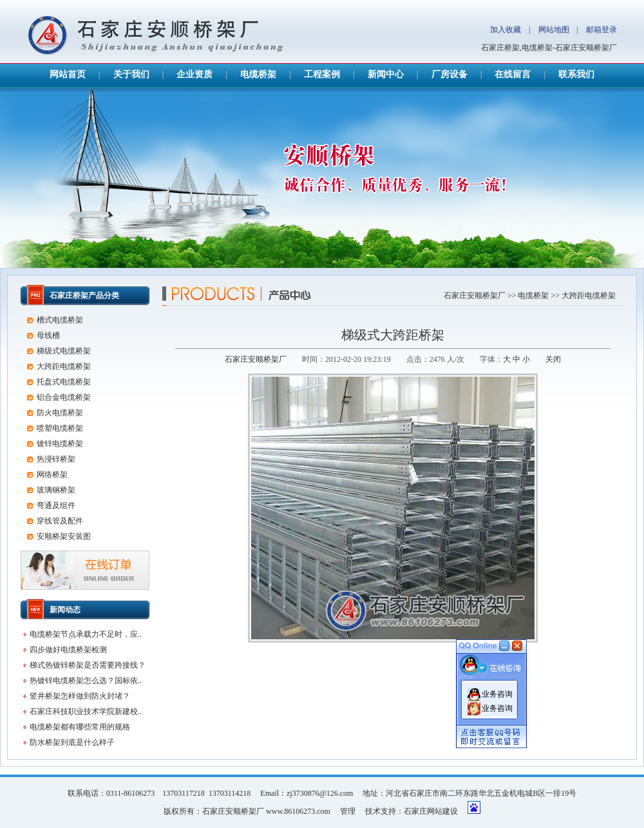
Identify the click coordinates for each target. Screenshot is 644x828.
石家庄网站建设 (431, 811)
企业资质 (194, 74)
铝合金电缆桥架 (64, 397)
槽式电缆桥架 (60, 320)
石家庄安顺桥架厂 (475, 296)
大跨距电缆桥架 (589, 296)
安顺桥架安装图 (64, 536)
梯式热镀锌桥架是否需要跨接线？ (88, 665)
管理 (348, 811)
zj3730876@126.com (320, 793)
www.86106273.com (298, 811)
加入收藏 (506, 30)
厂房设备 (450, 74)
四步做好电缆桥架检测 (68, 650)
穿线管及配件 (60, 521)
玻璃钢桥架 (56, 490)
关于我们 (131, 74)
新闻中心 (386, 74)
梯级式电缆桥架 (64, 351)
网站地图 (554, 30)
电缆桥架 (258, 74)
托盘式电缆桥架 (64, 382)
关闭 (553, 359)
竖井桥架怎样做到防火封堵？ (80, 696)
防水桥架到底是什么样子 (72, 742)
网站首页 (68, 74)
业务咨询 (497, 691)
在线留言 (513, 74)
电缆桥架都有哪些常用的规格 (80, 727)
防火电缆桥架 (60, 413)
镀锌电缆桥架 (60, 444)
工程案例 (322, 74)
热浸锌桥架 (56, 459)
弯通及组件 (56, 505)
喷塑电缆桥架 (60, 428)
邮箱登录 (601, 30)
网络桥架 (52, 475)
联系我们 (576, 74)
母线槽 (48, 335)
